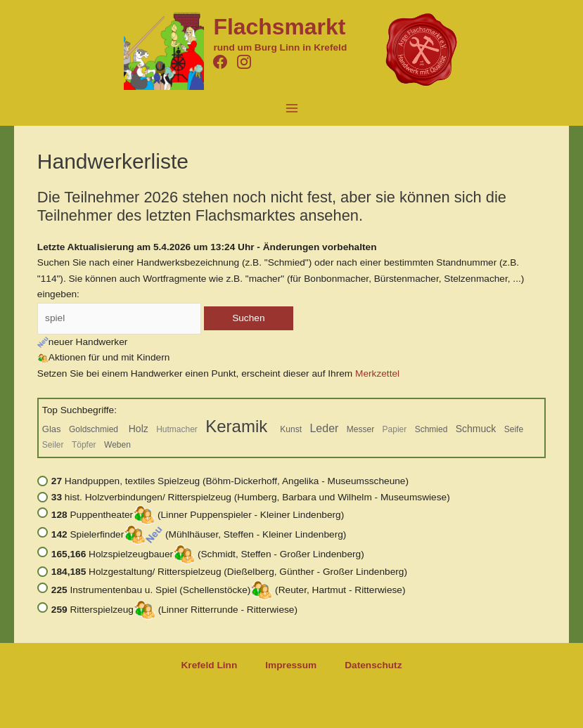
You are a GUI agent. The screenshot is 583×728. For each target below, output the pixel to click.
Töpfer (84, 445)
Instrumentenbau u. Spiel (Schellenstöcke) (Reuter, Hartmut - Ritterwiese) (229, 590)
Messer (360, 429)
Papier (395, 429)
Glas (52, 429)
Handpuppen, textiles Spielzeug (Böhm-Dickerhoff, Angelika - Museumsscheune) (230, 481)
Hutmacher (177, 429)
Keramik (239, 426)
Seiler (53, 445)
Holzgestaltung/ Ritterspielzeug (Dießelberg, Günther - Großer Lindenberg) (229, 572)
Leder (324, 428)
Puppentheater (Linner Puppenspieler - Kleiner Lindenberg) (198, 515)
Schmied (431, 429)
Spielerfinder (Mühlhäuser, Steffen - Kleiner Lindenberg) (199, 534)
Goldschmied (95, 429)
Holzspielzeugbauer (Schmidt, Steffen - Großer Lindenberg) (208, 554)
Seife (514, 429)
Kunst (291, 429)
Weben (117, 445)
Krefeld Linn (209, 665)
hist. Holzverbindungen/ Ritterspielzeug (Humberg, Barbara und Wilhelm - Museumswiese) (251, 497)
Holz (139, 429)
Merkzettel (377, 373)
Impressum (291, 665)
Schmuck (476, 429)
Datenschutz (373, 665)
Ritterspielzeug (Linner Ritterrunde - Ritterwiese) (174, 610)
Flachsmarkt (279, 27)
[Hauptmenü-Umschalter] (291, 108)
